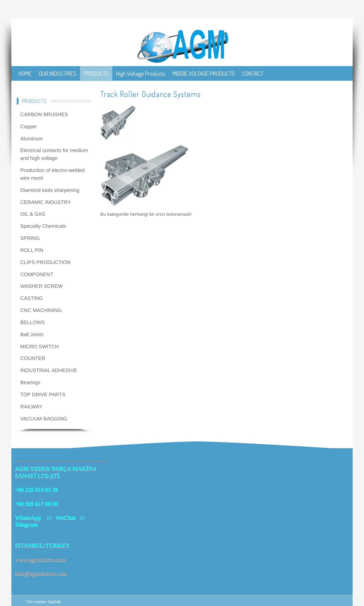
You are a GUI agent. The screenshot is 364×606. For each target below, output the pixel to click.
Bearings (30, 382)
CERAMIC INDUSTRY (46, 202)
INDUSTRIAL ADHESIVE (49, 370)
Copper (29, 127)
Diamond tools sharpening (50, 190)
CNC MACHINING (41, 310)
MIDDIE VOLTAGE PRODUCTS (204, 73)
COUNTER (33, 358)
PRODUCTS (96, 73)
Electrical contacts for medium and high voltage (54, 154)
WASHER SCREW (41, 286)
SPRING (30, 238)
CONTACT (253, 73)
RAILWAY (31, 407)
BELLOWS (33, 322)
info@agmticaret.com (41, 573)
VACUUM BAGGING (44, 419)
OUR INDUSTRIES (58, 73)
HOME (25, 73)
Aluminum (32, 139)
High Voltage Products (141, 73)
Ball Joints (32, 334)
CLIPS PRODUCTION (45, 262)
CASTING (32, 298)
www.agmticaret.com (41, 560)
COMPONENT (37, 274)
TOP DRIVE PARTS (43, 395)
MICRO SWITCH (39, 347)
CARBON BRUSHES (44, 114)
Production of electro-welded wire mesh (52, 174)
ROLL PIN (32, 250)
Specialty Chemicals (43, 226)
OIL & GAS (33, 214)
